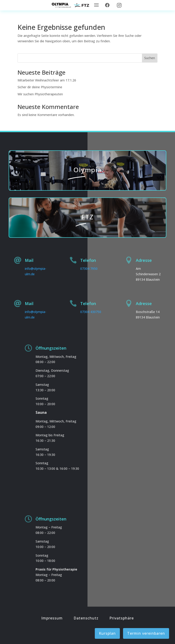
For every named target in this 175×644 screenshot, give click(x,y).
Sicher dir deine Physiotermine (40, 87)
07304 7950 (89, 269)
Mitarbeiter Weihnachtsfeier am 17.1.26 (47, 80)
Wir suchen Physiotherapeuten (40, 94)
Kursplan (107, 633)
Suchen (150, 58)
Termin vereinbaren (146, 633)
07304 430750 (91, 312)
